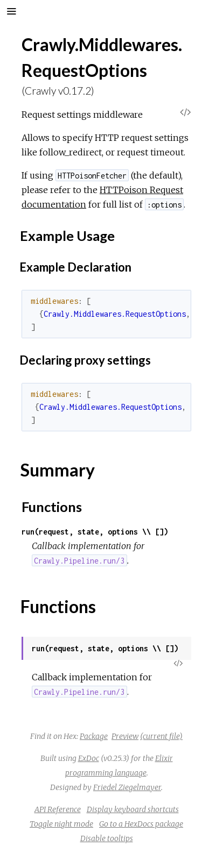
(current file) (161, 736)
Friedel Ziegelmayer (127, 787)
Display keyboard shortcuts (133, 809)
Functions (52, 507)
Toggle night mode (61, 824)
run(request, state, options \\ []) (95, 532)
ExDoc (89, 758)
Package (94, 736)
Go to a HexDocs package (141, 824)
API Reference (58, 809)
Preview (125, 736)
